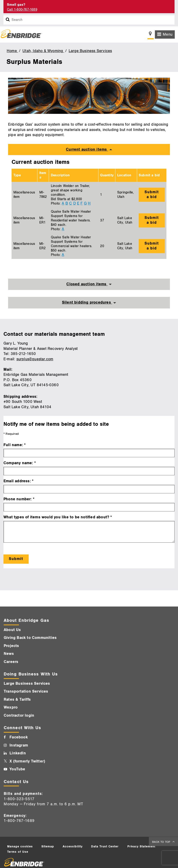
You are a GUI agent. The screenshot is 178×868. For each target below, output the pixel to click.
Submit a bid (152, 194)
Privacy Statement (141, 846)
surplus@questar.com (35, 359)
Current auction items (87, 149)
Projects (11, 646)
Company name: (18, 463)
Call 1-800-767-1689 (22, 10)
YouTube (17, 769)
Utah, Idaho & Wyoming (43, 51)
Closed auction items (87, 284)
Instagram (19, 745)
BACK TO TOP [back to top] (162, 842)
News (9, 654)
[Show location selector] (151, 35)
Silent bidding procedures (87, 302)
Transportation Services (26, 691)
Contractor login (19, 716)
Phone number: (18, 499)
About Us (12, 630)
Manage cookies (20, 846)
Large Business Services (90, 51)
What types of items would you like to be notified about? (56, 517)
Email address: (17, 481)
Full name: (13, 445)
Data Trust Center (105, 846)
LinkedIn (18, 753)
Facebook (19, 737)
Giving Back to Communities (30, 638)
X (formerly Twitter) (27, 761)
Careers (11, 662)
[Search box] (8, 20)
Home (12, 51)
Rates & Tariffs (17, 700)
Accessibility (73, 846)
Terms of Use (18, 852)
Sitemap (48, 846)
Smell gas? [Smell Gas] (16, 5)
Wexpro (11, 707)
